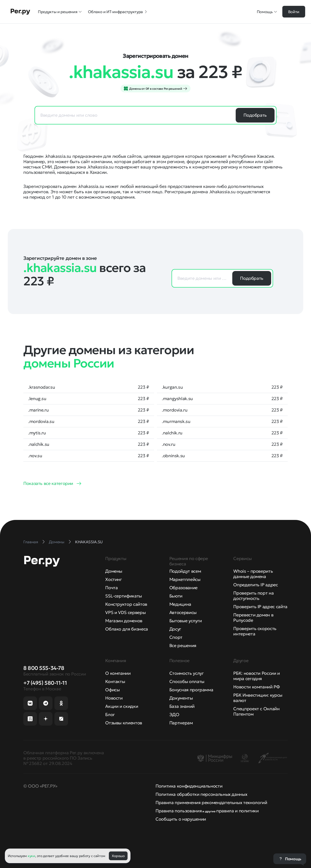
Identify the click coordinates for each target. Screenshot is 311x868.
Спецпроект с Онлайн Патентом (256, 711)
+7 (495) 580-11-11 (45, 683)
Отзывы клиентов (124, 723)
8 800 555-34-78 (44, 668)
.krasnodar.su (42, 387)
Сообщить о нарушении (181, 819)
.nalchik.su (39, 444)
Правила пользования (179, 811)
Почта (111, 588)
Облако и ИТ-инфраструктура (118, 12)
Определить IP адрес (255, 585)
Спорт (176, 637)
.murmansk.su (176, 421)
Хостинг (113, 579)
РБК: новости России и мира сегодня (256, 676)
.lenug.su (37, 399)
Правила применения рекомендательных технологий (211, 802)
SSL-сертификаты (124, 596)
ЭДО (174, 715)
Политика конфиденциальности (189, 786)
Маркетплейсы (185, 579)
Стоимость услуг (187, 673)
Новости (114, 698)
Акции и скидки (122, 706)
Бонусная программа (191, 690)
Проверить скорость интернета (255, 631)
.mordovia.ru (175, 410)
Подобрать (255, 115)
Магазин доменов (124, 621)
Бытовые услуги (186, 621)
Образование (183, 588)
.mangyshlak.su (177, 399)
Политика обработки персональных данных (201, 794)
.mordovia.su (41, 421)
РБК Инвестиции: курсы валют (258, 698)
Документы (181, 698)
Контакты (115, 681)
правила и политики (238, 811)
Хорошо (118, 856)
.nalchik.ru (172, 433)
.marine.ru (38, 410)
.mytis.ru (37, 433)
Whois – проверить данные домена (253, 574)
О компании (118, 673)
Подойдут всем (185, 571)
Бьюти (176, 596)
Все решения (183, 645)
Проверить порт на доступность (253, 596)
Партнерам (181, 723)
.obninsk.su (173, 456)
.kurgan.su (172, 387)
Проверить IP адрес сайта (260, 607)
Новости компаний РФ (256, 687)
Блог (110, 715)
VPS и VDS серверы (125, 612)
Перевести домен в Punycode (253, 618)
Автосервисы (183, 612)
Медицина (180, 604)
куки (31, 856)
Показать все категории (48, 483)
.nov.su (35, 456)
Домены (114, 571)
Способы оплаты (187, 681)
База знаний (182, 706)
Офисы (112, 690)
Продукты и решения (60, 12)
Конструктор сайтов (126, 604)
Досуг (175, 629)
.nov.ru (168, 444)
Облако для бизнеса (127, 629)
